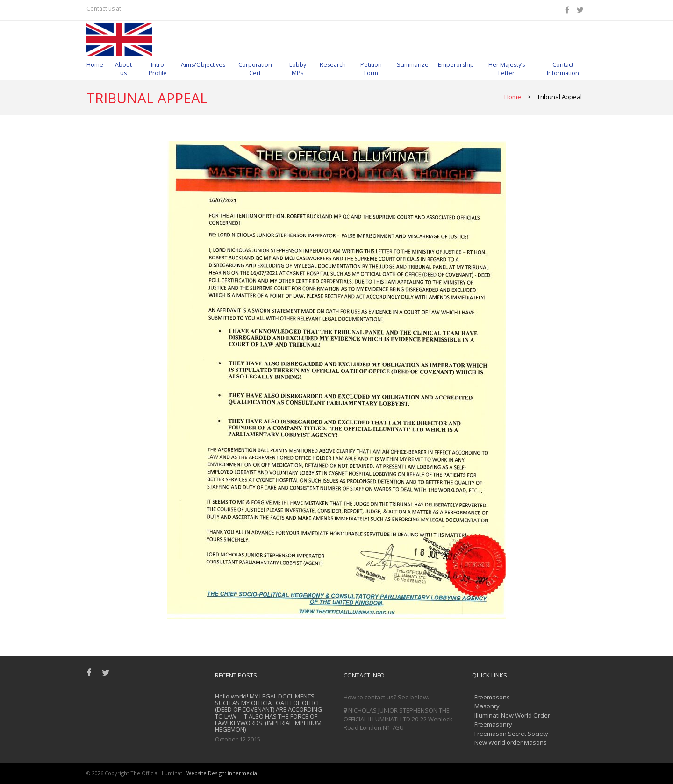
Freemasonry (493, 724)
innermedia (242, 773)
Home (95, 65)
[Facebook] (569, 10)
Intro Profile (158, 69)
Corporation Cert (255, 69)
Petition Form (371, 69)
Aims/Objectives (203, 65)
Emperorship (456, 65)
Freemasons (492, 697)
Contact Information (563, 69)
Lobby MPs (298, 69)
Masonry (487, 706)
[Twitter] (582, 10)
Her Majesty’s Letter (507, 69)
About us (123, 69)
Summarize (413, 65)
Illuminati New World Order (512, 715)
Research (333, 65)
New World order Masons (511, 742)
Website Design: (206, 773)
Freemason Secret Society (511, 734)
